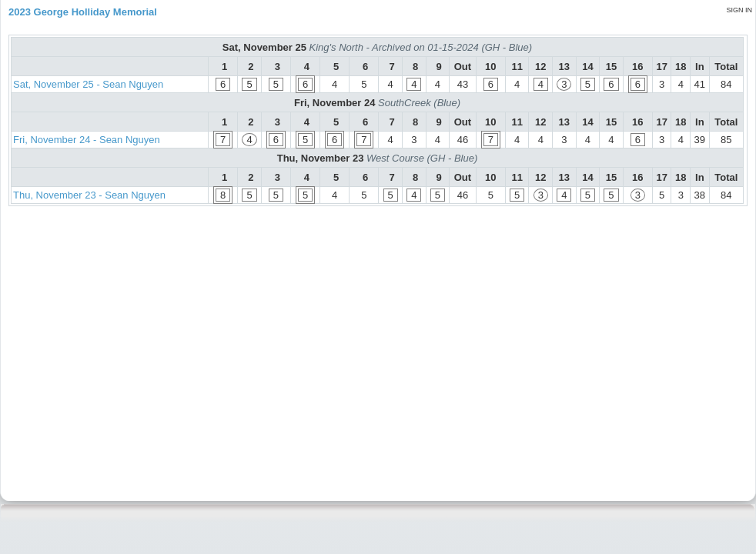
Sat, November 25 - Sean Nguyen (88, 84)
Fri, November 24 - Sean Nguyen (87, 140)
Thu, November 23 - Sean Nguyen (89, 195)
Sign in (739, 10)
